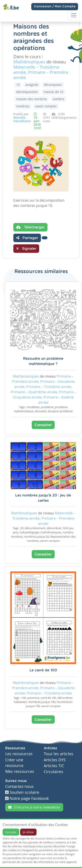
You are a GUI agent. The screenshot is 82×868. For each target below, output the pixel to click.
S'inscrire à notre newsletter (34, 807)
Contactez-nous (19, 786)
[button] (45, 238)
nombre (58, 99)
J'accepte (11, 832)
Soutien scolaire (22, 792)
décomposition (27, 92)
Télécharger (30, 227)
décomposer (53, 85)
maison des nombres (32, 99)
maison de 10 (53, 92)
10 (18, 85)
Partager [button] (27, 238)
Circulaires (53, 772)
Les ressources (19, 754)
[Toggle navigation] (74, 15)
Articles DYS (55, 760)
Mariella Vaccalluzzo (22, 119)
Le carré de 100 (43, 670)
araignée (32, 85)
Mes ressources (20, 771)
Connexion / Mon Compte (55, 7)
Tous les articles (58, 754)
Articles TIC (54, 766)
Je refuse (28, 832)
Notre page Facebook (27, 798)
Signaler (26, 248)
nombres (23, 106)
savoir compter (46, 106)
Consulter (43, 425)
